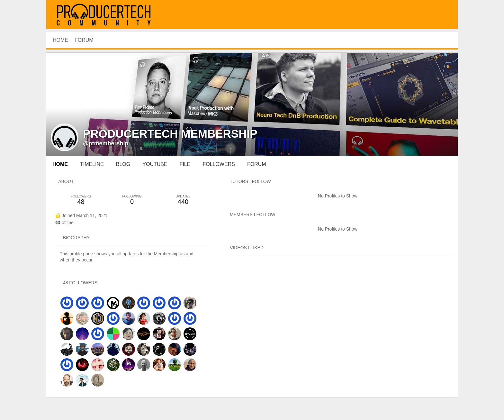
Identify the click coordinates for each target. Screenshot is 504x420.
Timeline (92, 164)
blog (123, 164)
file (185, 164)
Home (60, 164)
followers (219, 164)
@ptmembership (106, 143)
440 (183, 200)
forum (257, 164)
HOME (60, 40)
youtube (155, 164)
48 (81, 200)
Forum (84, 40)
